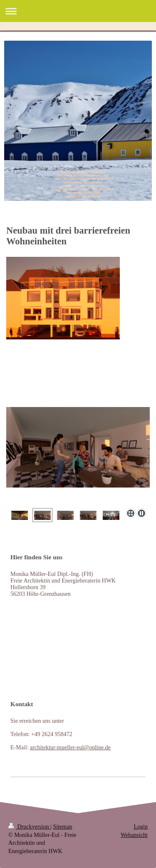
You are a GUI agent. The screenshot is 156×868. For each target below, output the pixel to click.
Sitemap (63, 827)
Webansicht (134, 835)
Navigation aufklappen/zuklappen (78, 11)
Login (141, 827)
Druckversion (29, 827)
